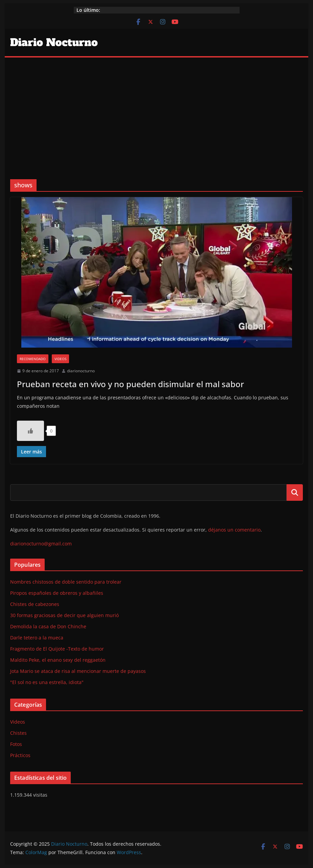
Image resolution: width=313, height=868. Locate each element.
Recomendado (33, 359)
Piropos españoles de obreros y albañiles (57, 593)
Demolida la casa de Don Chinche (48, 626)
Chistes (18, 733)
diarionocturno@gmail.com (41, 544)
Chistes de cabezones (35, 604)
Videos (60, 359)
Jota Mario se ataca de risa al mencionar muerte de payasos (78, 671)
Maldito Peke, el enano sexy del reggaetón (58, 660)
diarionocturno (81, 371)
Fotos (16, 744)
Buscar (295, 492)
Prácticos (20, 755)
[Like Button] (30, 431)
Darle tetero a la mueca (37, 638)
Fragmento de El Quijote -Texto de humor (57, 649)
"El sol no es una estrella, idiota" (47, 682)
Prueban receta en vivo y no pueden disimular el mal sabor (130, 384)
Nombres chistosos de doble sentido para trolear (66, 582)
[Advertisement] (156, 108)
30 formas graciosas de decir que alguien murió (64, 615)
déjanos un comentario (234, 530)
